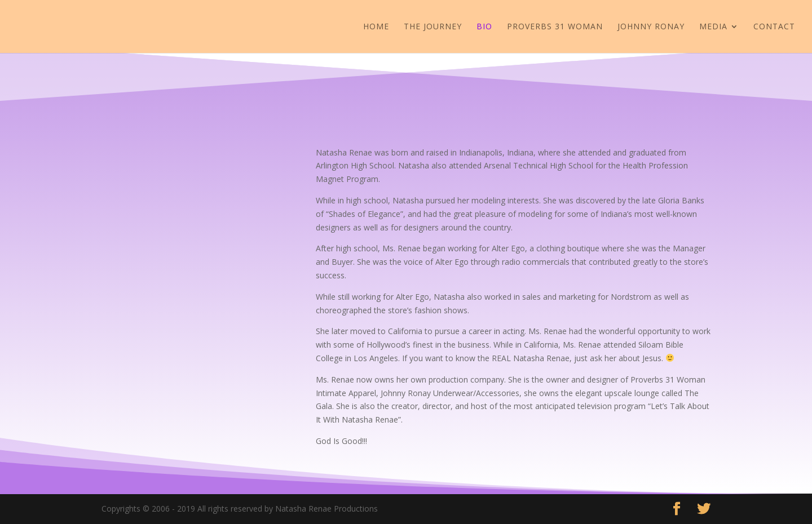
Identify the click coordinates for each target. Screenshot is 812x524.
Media (713, 27)
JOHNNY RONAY (651, 27)
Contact (774, 27)
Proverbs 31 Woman (555, 27)
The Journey (433, 27)
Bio (484, 27)
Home (376, 27)
